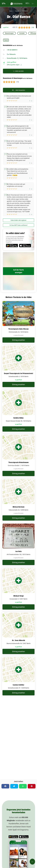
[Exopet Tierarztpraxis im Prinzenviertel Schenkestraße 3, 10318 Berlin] (18, 366)
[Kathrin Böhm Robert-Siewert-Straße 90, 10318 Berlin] (18, 411)
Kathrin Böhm (18, 418)
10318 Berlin (25, 11)
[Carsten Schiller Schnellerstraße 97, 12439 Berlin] (18, 676)
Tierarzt (6, 40)
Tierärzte (17, 11)
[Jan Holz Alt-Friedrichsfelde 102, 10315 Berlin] (18, 544)
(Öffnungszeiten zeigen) (14, 65)
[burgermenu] (4, 3)
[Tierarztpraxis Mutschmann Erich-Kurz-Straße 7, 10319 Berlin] (18, 455)
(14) (33, 27)
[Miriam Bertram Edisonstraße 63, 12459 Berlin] (18, 500)
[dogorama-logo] (16, 3)
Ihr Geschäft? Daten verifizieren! (18, 225)
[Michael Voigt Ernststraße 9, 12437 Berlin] (18, 589)
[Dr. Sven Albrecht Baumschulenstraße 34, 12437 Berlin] (18, 633)
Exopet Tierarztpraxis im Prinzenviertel (18, 373)
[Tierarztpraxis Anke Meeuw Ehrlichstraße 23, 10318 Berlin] (18, 322)
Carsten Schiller (18, 685)
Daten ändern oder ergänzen (18, 220)
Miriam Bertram (19, 507)
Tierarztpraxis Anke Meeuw (18, 329)
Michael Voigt (19, 596)
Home (11, 11)
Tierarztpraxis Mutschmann (19, 462)
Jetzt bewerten (19, 90)
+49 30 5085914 (12, 50)
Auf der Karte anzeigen (18, 271)
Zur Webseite (11, 54)
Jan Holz (18, 551)
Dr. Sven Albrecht (18, 640)
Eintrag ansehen (18, 340)
